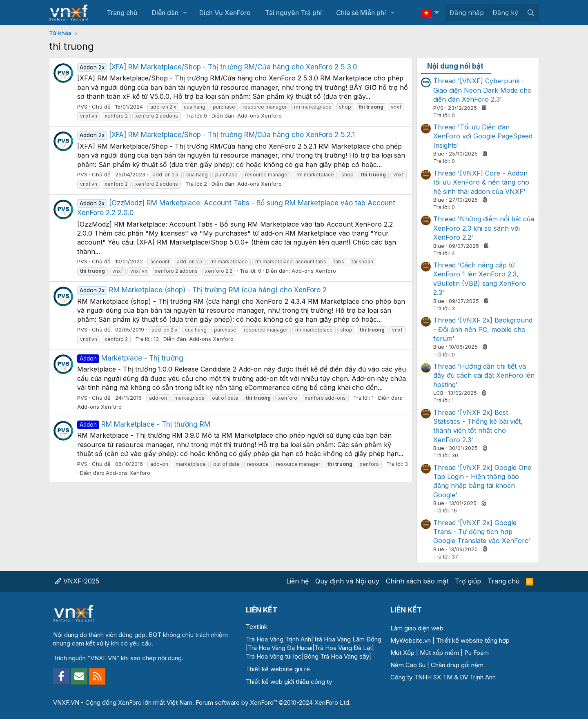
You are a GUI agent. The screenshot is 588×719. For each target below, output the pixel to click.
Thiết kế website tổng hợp (473, 640)
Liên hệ (297, 581)
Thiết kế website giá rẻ (278, 669)
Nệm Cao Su (408, 665)
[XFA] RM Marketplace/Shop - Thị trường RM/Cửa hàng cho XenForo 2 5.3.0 (217, 67)
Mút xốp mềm (439, 653)
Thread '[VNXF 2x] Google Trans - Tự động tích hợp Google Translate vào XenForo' (482, 532)
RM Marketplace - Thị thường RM (144, 424)
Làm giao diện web (417, 628)
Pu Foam (477, 653)
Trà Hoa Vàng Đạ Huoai (280, 648)
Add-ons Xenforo (259, 116)
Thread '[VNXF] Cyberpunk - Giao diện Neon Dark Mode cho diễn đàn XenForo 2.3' (482, 90)
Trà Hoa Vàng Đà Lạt (343, 648)
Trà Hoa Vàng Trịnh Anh (278, 639)
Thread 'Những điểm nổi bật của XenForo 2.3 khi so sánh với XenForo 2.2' (484, 228)
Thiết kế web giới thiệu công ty (289, 682)
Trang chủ (122, 13)
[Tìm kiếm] (531, 13)
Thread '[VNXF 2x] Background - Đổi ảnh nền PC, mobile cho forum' (483, 329)
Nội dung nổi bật (455, 66)
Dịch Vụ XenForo (225, 13)
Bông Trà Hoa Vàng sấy (336, 656)
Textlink (257, 627)
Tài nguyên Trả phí (293, 13)
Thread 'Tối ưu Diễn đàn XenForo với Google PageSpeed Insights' (483, 136)
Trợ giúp (468, 581)
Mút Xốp (402, 653)
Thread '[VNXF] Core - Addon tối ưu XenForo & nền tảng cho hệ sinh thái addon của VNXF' (481, 182)
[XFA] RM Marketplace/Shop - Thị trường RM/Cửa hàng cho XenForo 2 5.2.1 (216, 135)
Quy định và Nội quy (347, 581)
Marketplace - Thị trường (130, 358)
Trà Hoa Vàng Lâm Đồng (347, 639)
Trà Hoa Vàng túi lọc (274, 656)
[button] (185, 13)
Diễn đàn (165, 13)
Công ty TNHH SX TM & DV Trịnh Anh (443, 677)
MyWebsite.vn (411, 640)
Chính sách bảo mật (417, 581)
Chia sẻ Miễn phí (361, 13)
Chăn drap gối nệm (457, 665)
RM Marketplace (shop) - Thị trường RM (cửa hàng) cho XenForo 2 (202, 290)
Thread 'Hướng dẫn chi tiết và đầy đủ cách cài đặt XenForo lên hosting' (484, 375)
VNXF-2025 (77, 581)
